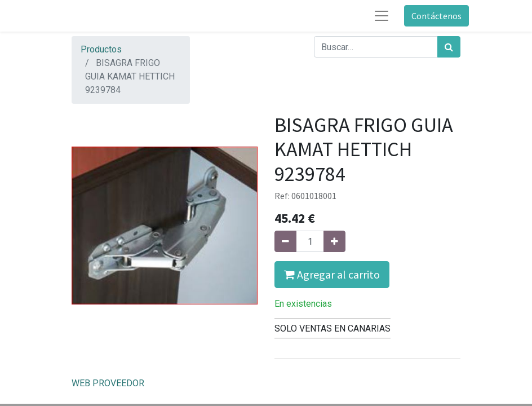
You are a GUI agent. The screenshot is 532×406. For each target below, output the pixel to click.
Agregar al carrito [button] (332, 274)
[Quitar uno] (285, 241)
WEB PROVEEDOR (108, 383)
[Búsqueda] (449, 47)
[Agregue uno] (334, 241)
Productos (101, 49)
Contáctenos (436, 16)
